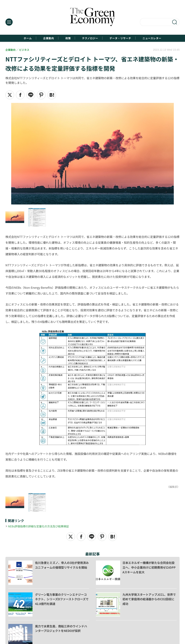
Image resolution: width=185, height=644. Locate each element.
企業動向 (40, 38)
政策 (64, 38)
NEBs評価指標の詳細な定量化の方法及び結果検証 (40, 526)
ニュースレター (164, 38)
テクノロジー (91, 38)
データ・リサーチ (126, 38)
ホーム (15, 38)
